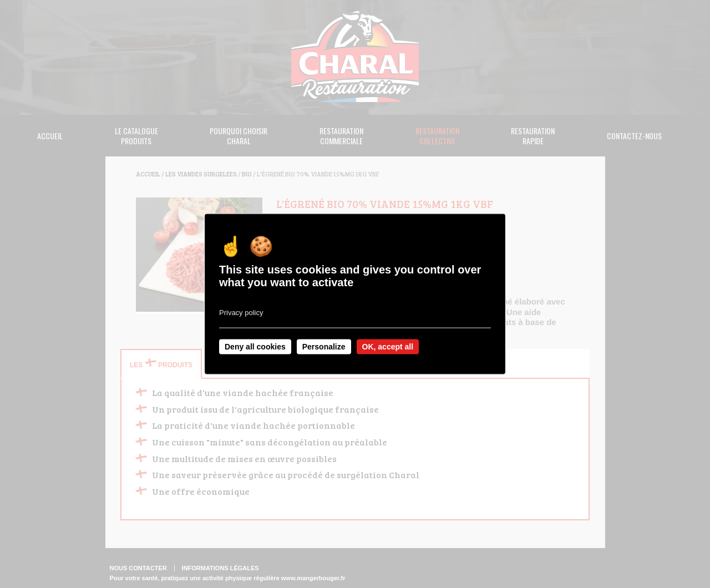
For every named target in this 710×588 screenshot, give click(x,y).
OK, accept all (388, 347)
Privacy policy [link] (241, 313)
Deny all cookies (255, 347)
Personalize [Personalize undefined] (324, 347)
